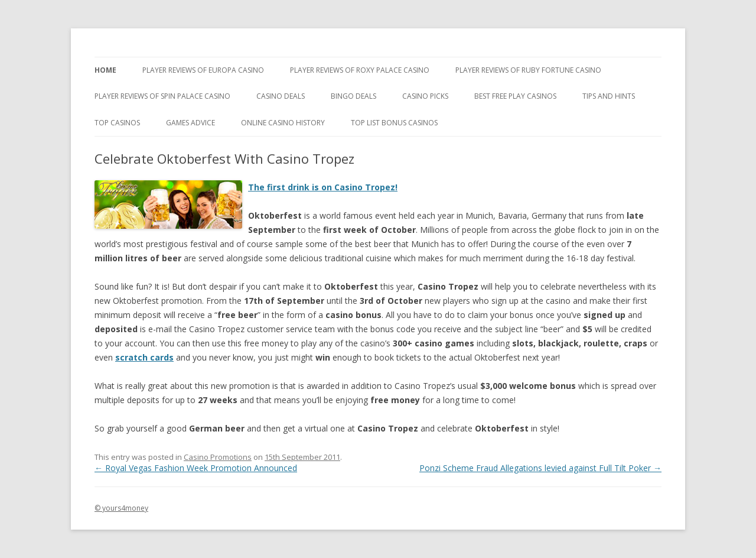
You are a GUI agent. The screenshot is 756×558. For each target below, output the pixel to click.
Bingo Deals (353, 96)
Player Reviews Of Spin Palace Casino (162, 96)
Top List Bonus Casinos (394, 123)
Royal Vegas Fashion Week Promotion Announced (196, 468)
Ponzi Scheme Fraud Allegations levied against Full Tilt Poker (540, 468)
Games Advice (190, 123)
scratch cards (144, 357)
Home (105, 70)
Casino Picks (425, 96)
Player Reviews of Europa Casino (203, 70)
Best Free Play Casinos (515, 96)
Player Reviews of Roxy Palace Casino (360, 70)
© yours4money (121, 508)
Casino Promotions (218, 457)
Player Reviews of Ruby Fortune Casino (528, 70)
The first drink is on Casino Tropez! (323, 187)
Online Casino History (283, 123)
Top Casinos (117, 123)
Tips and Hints (609, 96)
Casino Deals (281, 96)
